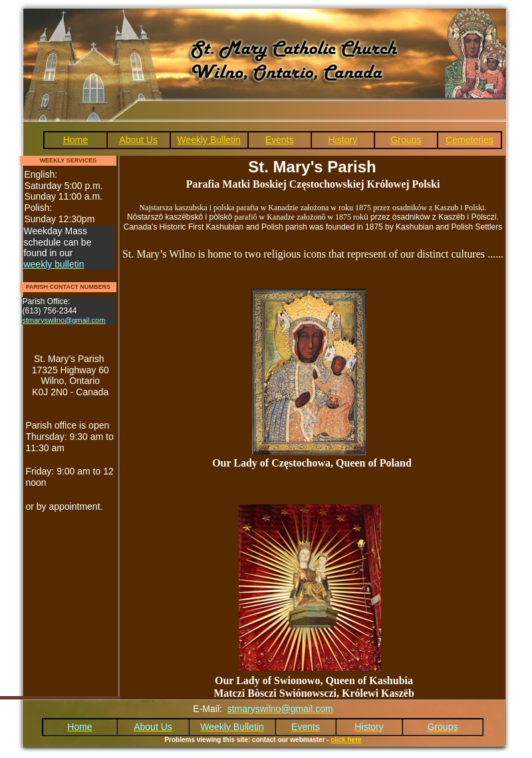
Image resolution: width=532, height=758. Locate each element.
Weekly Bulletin (208, 140)
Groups (406, 140)
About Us (138, 140)
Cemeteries (469, 140)
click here (346, 740)
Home (75, 140)
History (342, 140)
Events (280, 140)
